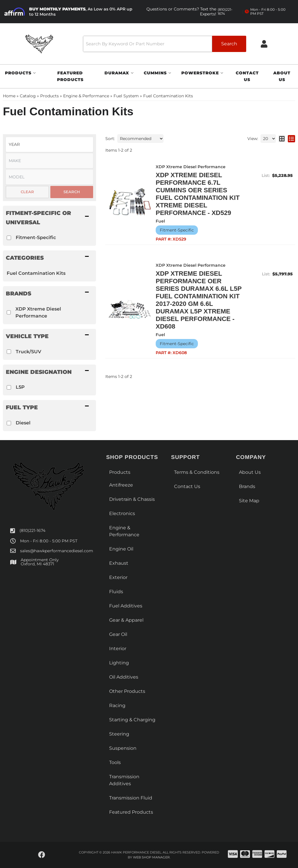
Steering (119, 734)
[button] (165, 44)
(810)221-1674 (32, 530)
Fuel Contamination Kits (36, 273)
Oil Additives (124, 677)
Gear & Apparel (126, 620)
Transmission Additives (124, 780)
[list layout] (291, 139)
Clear (27, 192)
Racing (117, 705)
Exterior (118, 577)
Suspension (123, 748)
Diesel (23, 423)
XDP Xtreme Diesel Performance (38, 312)
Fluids (116, 592)
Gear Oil (118, 634)
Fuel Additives (126, 606)
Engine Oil (121, 549)
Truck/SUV (29, 352)
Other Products (127, 691)
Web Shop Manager (151, 857)
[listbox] (49, 145)
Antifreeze (121, 485)
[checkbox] (9, 238)
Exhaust (119, 563)
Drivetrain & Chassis (132, 499)
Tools (115, 762)
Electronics (122, 513)
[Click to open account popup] (264, 44)
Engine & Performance (124, 531)
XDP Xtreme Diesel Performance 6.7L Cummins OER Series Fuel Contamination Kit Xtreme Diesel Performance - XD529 (198, 194)
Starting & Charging (132, 720)
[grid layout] (282, 139)
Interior (118, 649)
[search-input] (147, 44)
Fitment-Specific (36, 237)
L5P (20, 387)
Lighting (119, 663)
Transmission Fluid (131, 798)
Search (72, 192)
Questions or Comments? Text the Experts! (191, 12)
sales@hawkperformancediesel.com (57, 551)
